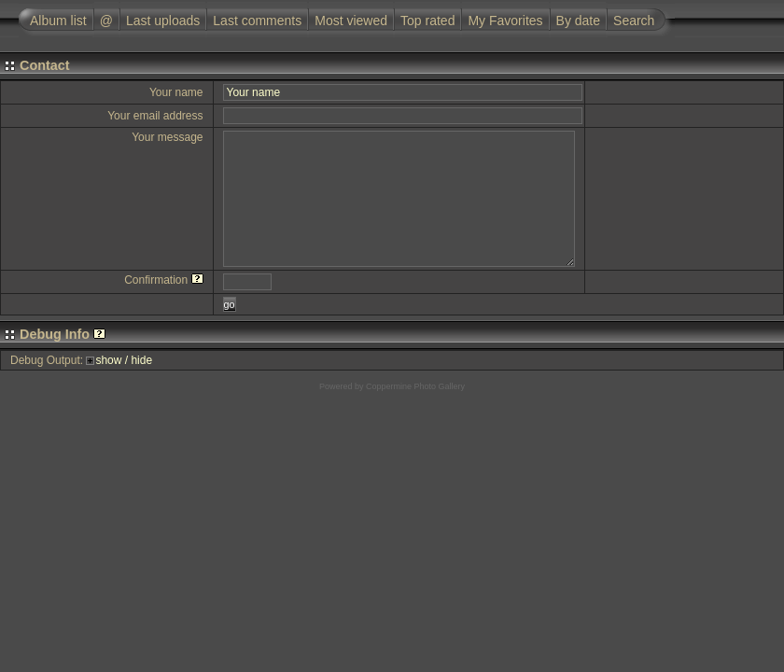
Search (634, 21)
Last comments (257, 21)
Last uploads (163, 21)
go (230, 304)
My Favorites (505, 21)
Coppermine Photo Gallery (415, 386)
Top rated (427, 21)
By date (578, 21)
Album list (58, 21)
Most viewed (351, 21)
